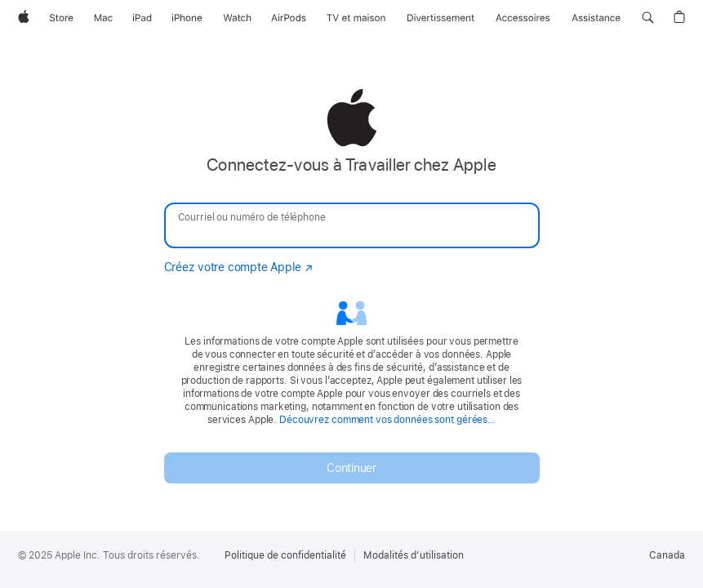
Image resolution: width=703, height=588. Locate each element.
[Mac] (103, 18)
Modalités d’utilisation (414, 555)
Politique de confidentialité (285, 555)
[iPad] (142, 18)
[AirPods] (289, 18)
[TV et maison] (356, 18)
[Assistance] (596, 18)
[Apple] (24, 18)
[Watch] (237, 18)
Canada (667, 555)
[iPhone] (187, 18)
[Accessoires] (523, 18)
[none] (351, 286)
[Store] (61, 18)
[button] (648, 18)
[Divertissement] (441, 18)
